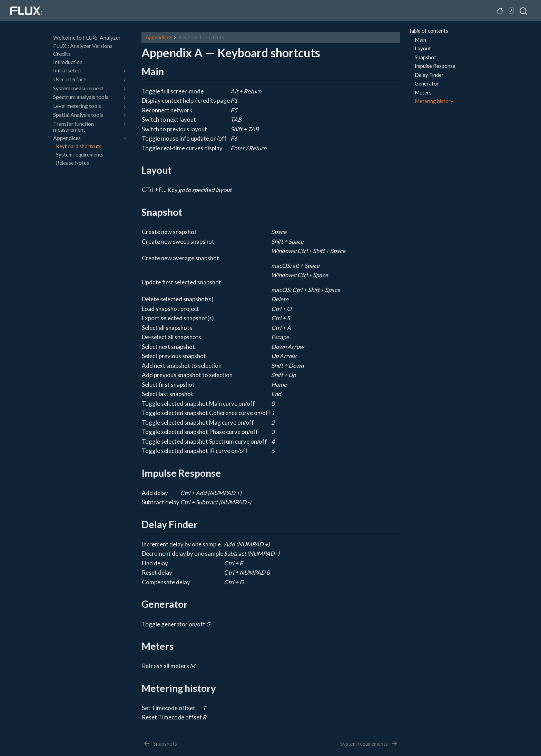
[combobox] (524, 11)
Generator (427, 83)
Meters (423, 92)
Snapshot (425, 57)
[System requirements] (369, 744)
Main (420, 40)
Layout (423, 48)
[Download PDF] (511, 11)
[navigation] (86, 70)
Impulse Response (435, 66)
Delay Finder (429, 75)
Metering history (434, 101)
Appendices (159, 37)
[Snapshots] (160, 744)
